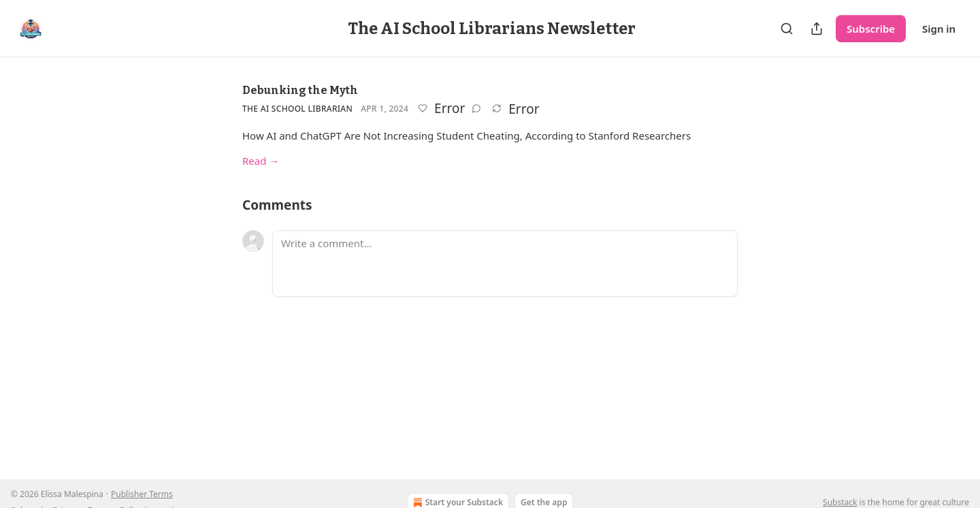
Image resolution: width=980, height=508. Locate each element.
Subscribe (871, 29)
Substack (840, 502)
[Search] (787, 29)
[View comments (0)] (476, 108)
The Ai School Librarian (297, 109)
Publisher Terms (142, 494)
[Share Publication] (817, 29)
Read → (261, 161)
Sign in (939, 29)
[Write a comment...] (505, 264)
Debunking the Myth (300, 90)
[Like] (423, 108)
